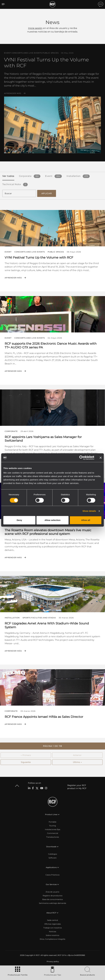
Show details (89, 511)
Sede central (52, 920)
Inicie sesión (35, 28)
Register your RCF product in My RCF (77, 787)
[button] (52, 746)
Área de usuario (52, 892)
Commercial (53, 833)
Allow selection (52, 520)
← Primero (26, 755)
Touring (52, 826)
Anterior (77, 755)
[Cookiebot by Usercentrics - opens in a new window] (81, 458)
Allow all (86, 520)
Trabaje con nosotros (53, 928)
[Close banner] (101, 458)
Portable (52, 822)
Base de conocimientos (53, 899)
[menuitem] (52, 962)
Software (52, 858)
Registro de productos (53, 896)
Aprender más (13, 93)
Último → (77, 762)
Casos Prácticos (52, 875)
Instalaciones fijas (53, 829)
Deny (19, 520)
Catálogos (53, 854)
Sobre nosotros (52, 935)
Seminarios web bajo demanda (52, 903)
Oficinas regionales (53, 924)
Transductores (53, 837)
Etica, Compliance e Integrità (52, 939)
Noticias (53, 932)
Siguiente (26, 762)
